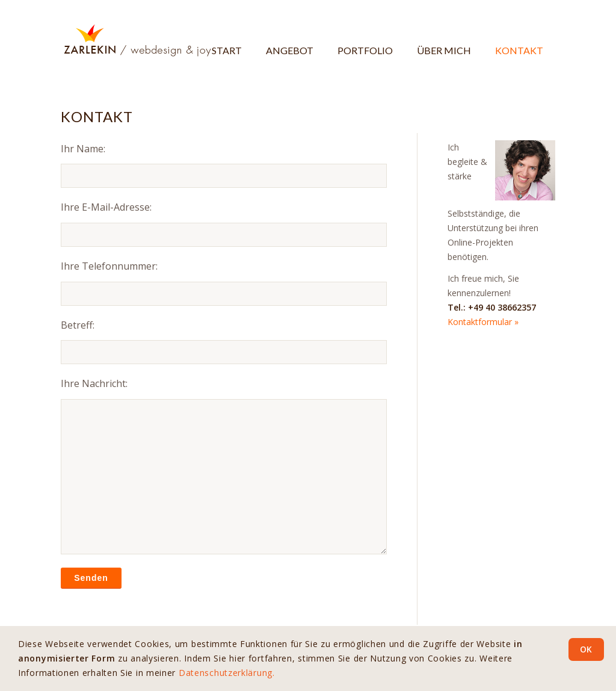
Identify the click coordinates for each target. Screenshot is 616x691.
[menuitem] (227, 40)
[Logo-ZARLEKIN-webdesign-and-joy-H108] (136, 40)
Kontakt (97, 116)
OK (586, 649)
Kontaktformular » (483, 322)
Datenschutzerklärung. (227, 673)
